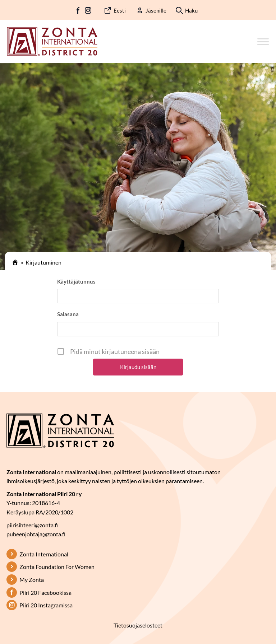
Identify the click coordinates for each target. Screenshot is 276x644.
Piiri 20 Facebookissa (45, 592)
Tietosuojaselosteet (138, 625)
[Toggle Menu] (263, 41)
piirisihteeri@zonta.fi (32, 525)
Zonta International (44, 554)
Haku (191, 10)
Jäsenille (156, 10)
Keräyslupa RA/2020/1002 (40, 512)
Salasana (68, 314)
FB (78, 10)
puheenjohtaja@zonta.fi (36, 534)
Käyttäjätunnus (76, 281)
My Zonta (32, 580)
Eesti (120, 10)
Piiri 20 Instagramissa (46, 605)
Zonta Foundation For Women (57, 567)
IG (88, 10)
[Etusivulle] (52, 41)
